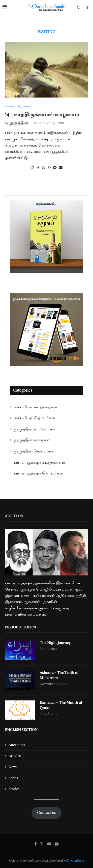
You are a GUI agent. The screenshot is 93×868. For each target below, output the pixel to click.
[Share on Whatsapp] (49, 168)
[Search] (79, 7)
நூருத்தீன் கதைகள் (32, 440)
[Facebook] (36, 844)
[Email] (57, 844)
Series (13, 778)
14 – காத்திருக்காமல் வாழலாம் (42, 115)
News (13, 767)
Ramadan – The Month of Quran (61, 706)
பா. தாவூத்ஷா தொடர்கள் (39, 473)
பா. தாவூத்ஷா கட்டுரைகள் (40, 463)
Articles (15, 756)
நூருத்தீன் (19, 123)
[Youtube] (49, 844)
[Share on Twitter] (43, 168)
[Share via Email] (61, 168)
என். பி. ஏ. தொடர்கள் (35, 418)
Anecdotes (17, 745)
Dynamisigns (76, 861)
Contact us (47, 813)
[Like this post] (32, 168)
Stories (14, 789)
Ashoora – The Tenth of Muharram (59, 676)
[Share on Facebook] (38, 168)
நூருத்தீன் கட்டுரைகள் (35, 429)
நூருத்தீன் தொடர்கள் (34, 451)
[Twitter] (42, 844)
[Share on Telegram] (55, 168)
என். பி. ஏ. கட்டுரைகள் (36, 407)
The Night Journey (55, 643)
